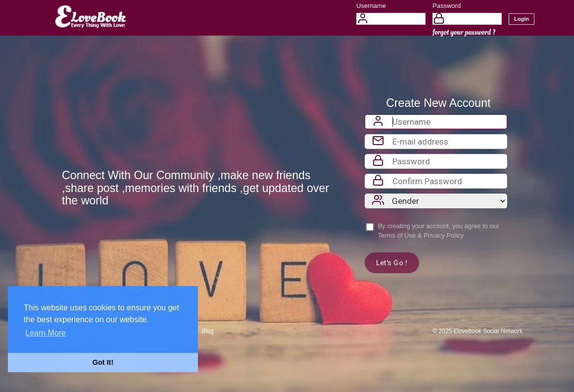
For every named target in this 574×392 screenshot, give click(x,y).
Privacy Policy (444, 235)
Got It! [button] (103, 362)
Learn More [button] (46, 333)
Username (371, 6)
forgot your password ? (464, 32)
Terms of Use (397, 235)
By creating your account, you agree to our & (439, 231)
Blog (208, 331)
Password (447, 6)
